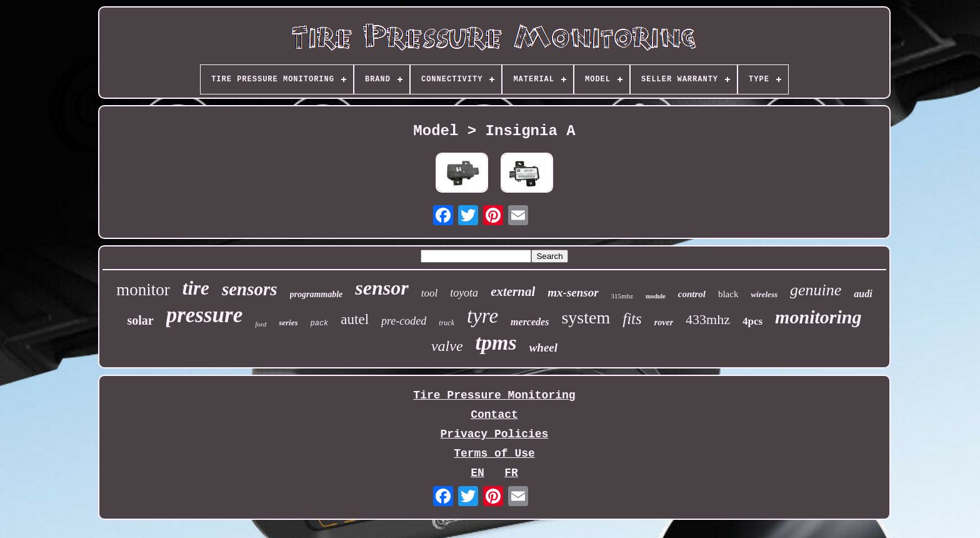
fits (632, 319)
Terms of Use (494, 454)
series (288, 322)
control (692, 294)
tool (429, 293)
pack (320, 323)
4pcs (752, 321)
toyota (464, 293)
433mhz (708, 319)
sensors (250, 289)
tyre (482, 316)
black (728, 294)
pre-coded (404, 321)
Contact (494, 415)
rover (664, 322)
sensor (382, 288)
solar (140, 320)
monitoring (818, 317)
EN (477, 473)
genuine (816, 290)
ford (261, 324)
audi (863, 294)
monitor (143, 290)
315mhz (622, 296)
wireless (764, 294)
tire (196, 288)
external (513, 292)
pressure (205, 315)
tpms (496, 343)
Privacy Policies (495, 434)
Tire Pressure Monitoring (494, 395)
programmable (317, 294)
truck (447, 323)
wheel (543, 348)
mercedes (530, 322)
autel (355, 319)
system (586, 317)
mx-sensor (573, 292)
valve (447, 346)
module (656, 296)
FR (511, 473)
